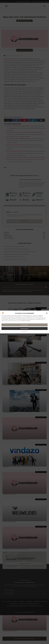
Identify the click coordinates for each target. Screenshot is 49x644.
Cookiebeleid (24, 332)
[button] (47, 313)
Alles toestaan (24, 325)
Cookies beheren (24, 329)
